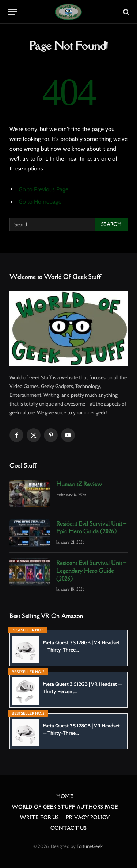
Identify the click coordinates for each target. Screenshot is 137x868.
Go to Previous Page (43, 189)
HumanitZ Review (79, 484)
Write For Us (39, 817)
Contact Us (68, 828)
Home (65, 796)
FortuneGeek (90, 846)
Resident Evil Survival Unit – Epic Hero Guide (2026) (91, 527)
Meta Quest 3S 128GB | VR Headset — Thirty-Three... (81, 646)
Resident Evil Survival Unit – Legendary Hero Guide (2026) (91, 571)
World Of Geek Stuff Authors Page (65, 807)
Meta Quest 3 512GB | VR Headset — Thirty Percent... (82, 688)
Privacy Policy (88, 817)
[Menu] (12, 12)
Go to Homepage (40, 202)
